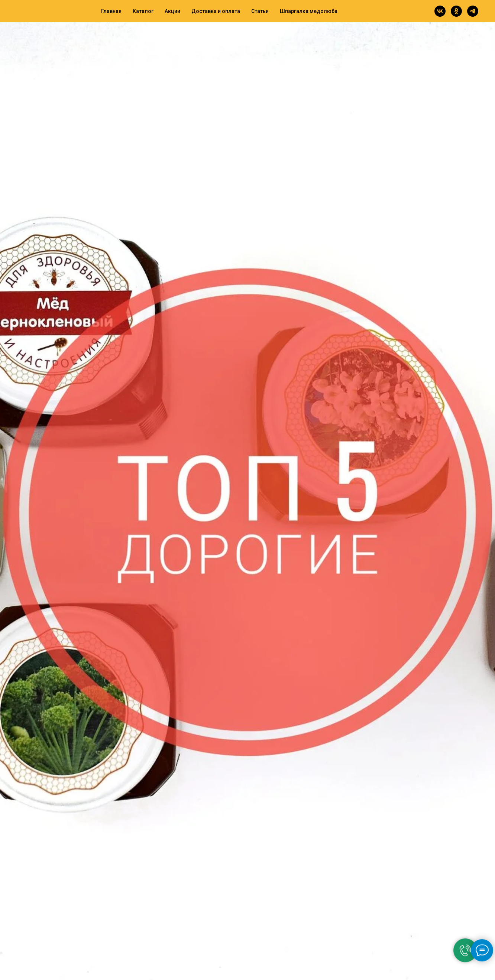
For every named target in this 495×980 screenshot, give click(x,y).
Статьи (260, 11)
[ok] (456, 11)
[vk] (440, 11)
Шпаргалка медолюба (309, 11)
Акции (172, 11)
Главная (111, 11)
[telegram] (473, 11)
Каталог (143, 11)
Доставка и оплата (216, 11)
